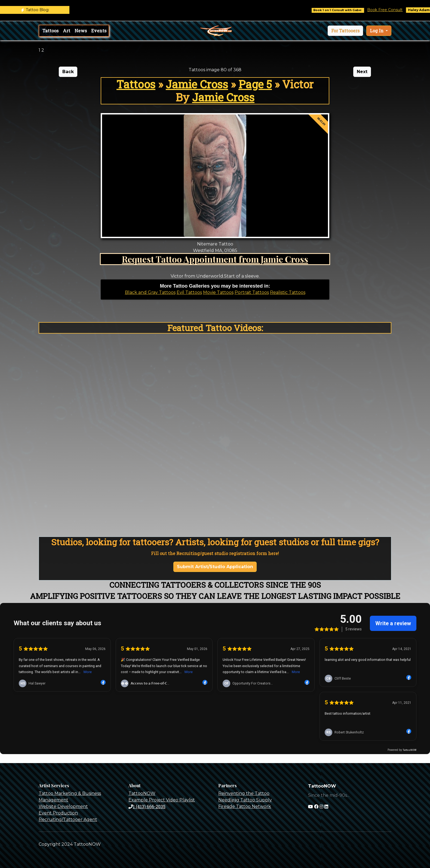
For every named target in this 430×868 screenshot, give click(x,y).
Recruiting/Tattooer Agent (68, 819)
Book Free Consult (391, 10)
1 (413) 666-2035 (147, 806)
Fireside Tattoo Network (245, 806)
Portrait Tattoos (252, 292)
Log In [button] (377, 31)
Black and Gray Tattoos (150, 292)
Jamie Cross (197, 84)
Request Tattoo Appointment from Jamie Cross (215, 259)
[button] (345, 31)
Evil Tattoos (189, 292)
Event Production (58, 813)
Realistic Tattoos (288, 292)
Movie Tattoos (218, 292)
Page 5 (255, 84)
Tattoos (50, 31)
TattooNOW (142, 793)
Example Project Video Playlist (162, 800)
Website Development (63, 806)
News (81, 31)
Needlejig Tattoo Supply (245, 800)
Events (99, 31)
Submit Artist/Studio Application (215, 567)
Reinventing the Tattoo (244, 793)
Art (67, 31)
